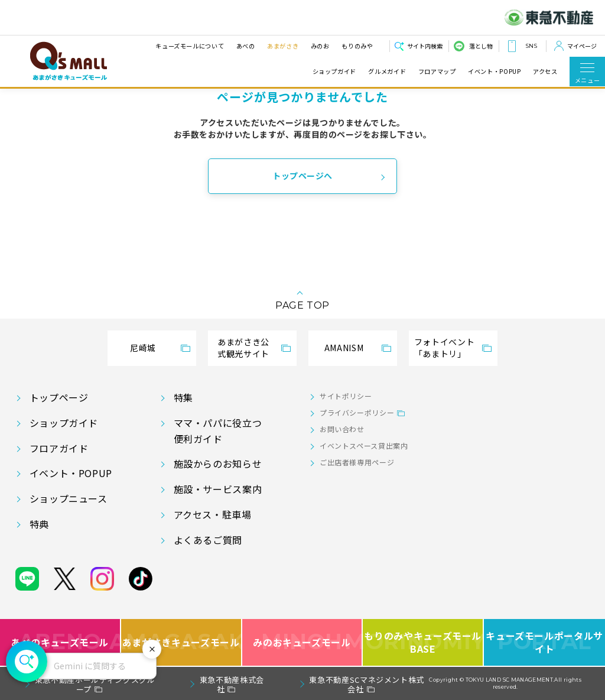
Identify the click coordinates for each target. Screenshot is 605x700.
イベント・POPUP (494, 72)
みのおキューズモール (302, 642)
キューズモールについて (190, 46)
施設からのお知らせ (218, 464)
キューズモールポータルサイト (544, 642)
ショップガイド (334, 72)
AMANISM (344, 348)
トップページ (59, 397)
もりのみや (357, 46)
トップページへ (302, 176)
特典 (39, 524)
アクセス (545, 72)
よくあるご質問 (208, 540)
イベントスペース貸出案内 (364, 445)
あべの (245, 46)
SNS (531, 46)
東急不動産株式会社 (232, 684)
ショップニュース (69, 498)
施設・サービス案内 (218, 489)
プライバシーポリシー (357, 412)
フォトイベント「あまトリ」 (444, 348)
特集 (183, 397)
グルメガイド (387, 72)
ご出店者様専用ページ (357, 462)
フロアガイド (59, 448)
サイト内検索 (425, 46)
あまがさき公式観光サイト (243, 348)
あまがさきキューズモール (182, 642)
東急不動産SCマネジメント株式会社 (367, 684)
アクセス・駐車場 (213, 514)
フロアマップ (437, 72)
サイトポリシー (346, 396)
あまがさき (283, 46)
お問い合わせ (342, 429)
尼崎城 (143, 348)
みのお (320, 46)
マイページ (582, 46)
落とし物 (481, 46)
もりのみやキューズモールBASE (423, 642)
